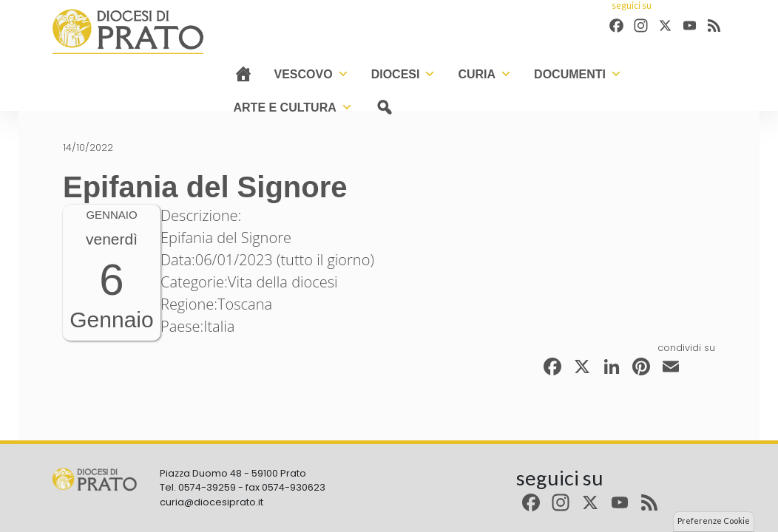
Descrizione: (201, 215)
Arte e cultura (293, 108)
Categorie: (194, 282)
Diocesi (404, 74)
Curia (485, 74)
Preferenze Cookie (714, 521)
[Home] (243, 74)
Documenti (578, 74)
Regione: (189, 304)
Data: (178, 260)
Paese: (182, 326)
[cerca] (384, 108)
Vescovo (312, 74)
